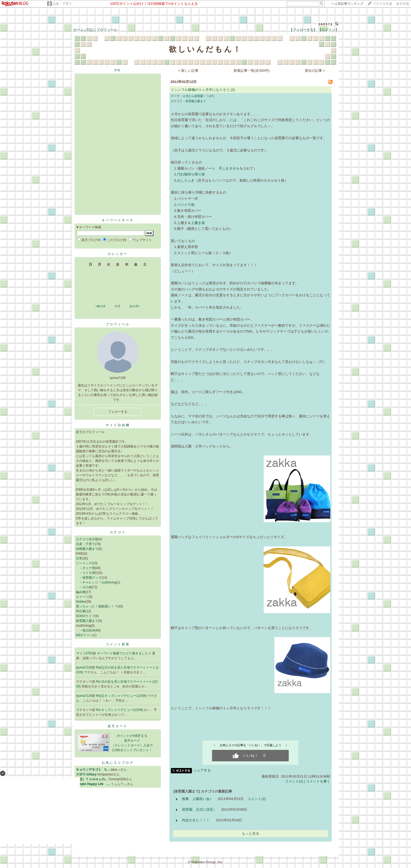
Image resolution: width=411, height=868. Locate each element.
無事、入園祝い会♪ (197, 799)
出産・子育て (62, 4)
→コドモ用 (86, 573)
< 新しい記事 (188, 71)
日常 (79, 558)
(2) (233, 90)
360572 (325, 24)
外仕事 (81, 611)
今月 (117, 306)
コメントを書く (318, 781)
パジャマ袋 (186, 205)
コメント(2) (294, 781)
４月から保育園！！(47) (198, 96)
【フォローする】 (303, 30)
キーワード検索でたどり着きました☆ (125, 653)
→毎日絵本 (86, 630)
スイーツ (82, 597)
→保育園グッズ (89, 578)
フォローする (118, 412)
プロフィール (107, 30)
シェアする (202, 770)
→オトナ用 (86, 568)
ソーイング (84, 563)
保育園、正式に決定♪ (198, 809)
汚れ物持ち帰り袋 (191, 174)
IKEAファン (84, 635)
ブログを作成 (382, 4)
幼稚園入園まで (87, 549)
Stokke (81, 602)
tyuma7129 (84, 667)
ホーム (78, 30)
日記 (90, 30)
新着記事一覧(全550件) (252, 71)
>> (347, 4)
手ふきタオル (229, 168)
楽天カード (118, 726)
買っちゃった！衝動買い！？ (97, 606)
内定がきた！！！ (196, 820)
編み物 (81, 592)
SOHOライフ (85, 616)
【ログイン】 (328, 30)
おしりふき (186, 180)
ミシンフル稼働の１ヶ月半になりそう (200, 90)
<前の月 (101, 306)
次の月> (135, 306)
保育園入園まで (87, 621)
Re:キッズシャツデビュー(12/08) (120, 710)
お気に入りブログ (118, 763)
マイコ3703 (85, 653)
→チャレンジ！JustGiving (96, 582)
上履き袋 (198, 223)
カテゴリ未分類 (87, 539)
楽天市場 (402, 4)
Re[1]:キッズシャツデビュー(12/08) (122, 696)
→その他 (84, 587)
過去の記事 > (315, 71)
